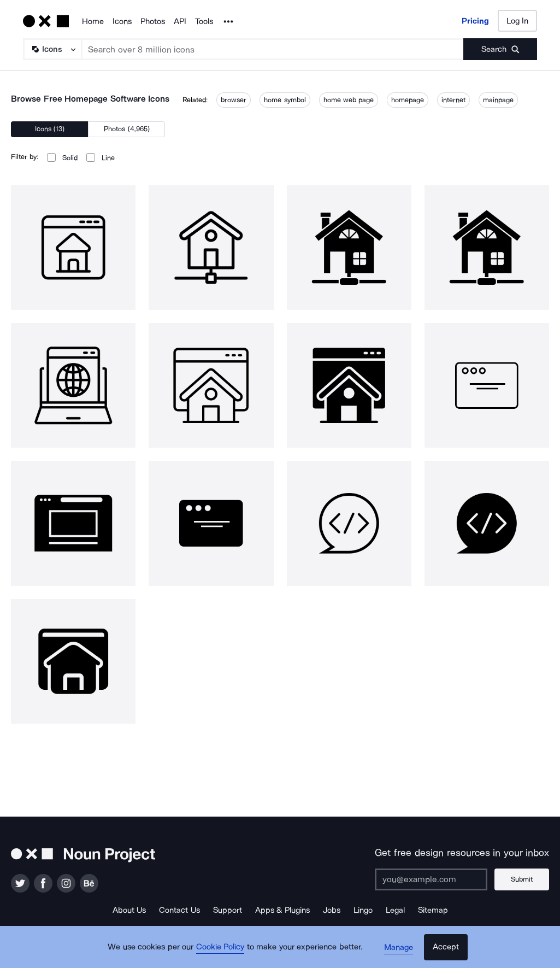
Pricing (475, 21)
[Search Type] (52, 49)
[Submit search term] (500, 49)
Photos (153, 21)
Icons (122, 21)
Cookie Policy (222, 949)
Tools (204, 21)
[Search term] (273, 49)
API (180, 21)
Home (93, 21)
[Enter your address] (432, 879)
